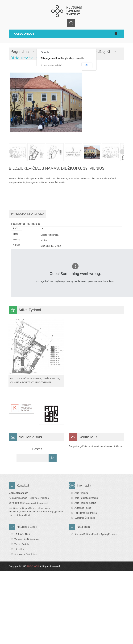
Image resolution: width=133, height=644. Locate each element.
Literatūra (19, 549)
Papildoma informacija (86, 513)
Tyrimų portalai (22, 544)
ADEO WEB (33, 566)
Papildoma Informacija (28, 214)
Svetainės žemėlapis (85, 518)
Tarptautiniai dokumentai (27, 539)
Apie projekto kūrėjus (85, 503)
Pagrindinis (20, 51)
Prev (11, 152)
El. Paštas (35, 449)
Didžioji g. (103, 51)
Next (122, 152)
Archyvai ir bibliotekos (25, 554)
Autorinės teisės (83, 508)
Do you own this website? (52, 65)
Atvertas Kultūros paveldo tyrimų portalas (96, 534)
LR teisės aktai (22, 534)
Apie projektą (81, 493)
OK (87, 65)
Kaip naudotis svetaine (86, 498)
